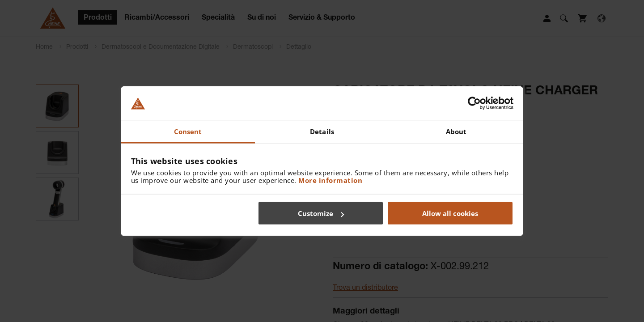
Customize (321, 213)
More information (330, 180)
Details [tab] (322, 131)
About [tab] (456, 131)
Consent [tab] (188, 131)
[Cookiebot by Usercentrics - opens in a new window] (474, 103)
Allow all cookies (450, 213)
